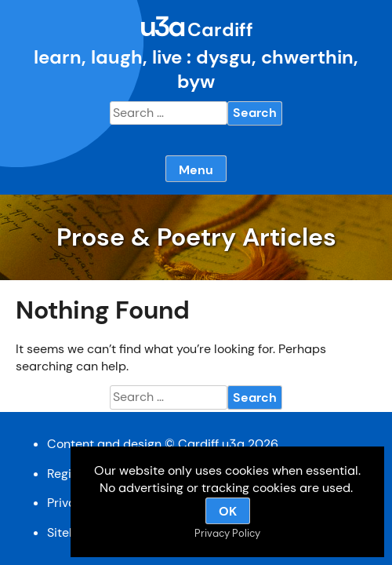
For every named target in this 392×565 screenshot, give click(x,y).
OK (228, 511)
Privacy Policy (227, 533)
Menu (196, 170)
